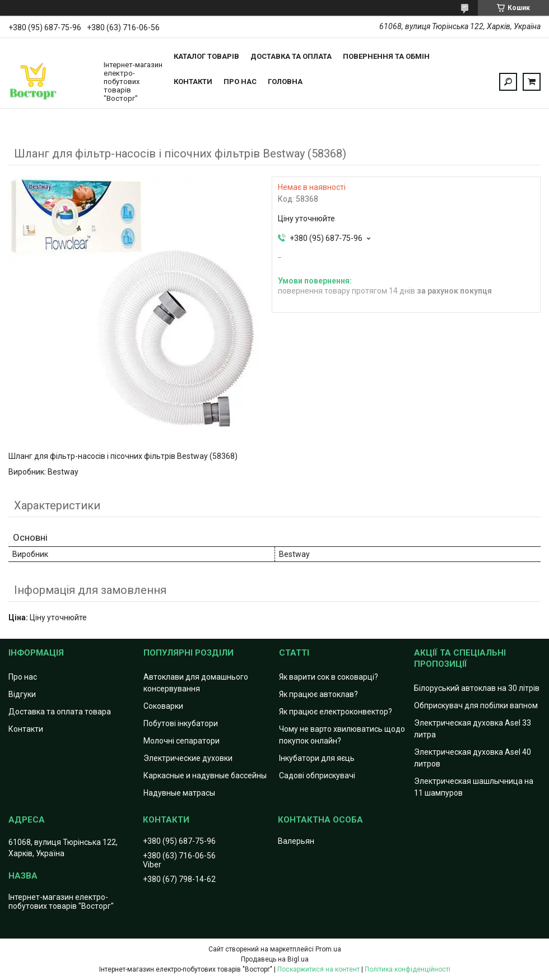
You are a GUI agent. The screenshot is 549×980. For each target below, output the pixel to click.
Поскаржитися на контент (318, 969)
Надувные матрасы (179, 793)
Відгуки (22, 694)
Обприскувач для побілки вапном (476, 705)
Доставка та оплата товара (60, 712)
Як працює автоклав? (318, 694)
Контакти (193, 82)
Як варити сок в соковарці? (329, 677)
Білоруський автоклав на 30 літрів (477, 688)
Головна (285, 82)
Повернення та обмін (386, 56)
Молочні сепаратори (182, 741)
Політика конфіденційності (408, 969)
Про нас (240, 82)
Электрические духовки (188, 758)
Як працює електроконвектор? (336, 712)
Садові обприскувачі (317, 775)
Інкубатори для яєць (317, 758)
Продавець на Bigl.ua (275, 959)
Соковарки (163, 706)
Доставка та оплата (291, 56)
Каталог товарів (206, 56)
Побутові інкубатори (181, 723)
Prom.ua (328, 949)
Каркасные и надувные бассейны (205, 775)
